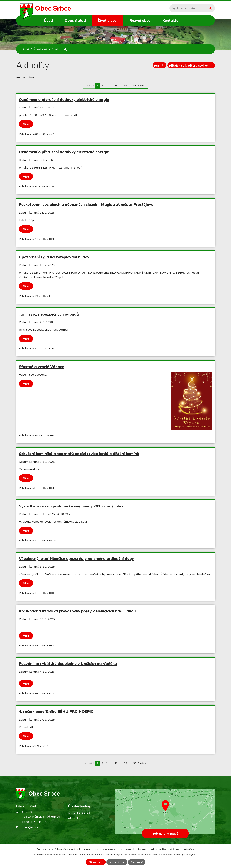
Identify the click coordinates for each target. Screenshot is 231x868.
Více (26, 124)
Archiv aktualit (26, 77)
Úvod (48, 20)
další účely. (188, 849)
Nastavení (137, 862)
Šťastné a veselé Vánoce (41, 367)
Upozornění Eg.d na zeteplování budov (54, 257)
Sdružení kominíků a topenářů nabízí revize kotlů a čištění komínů (79, 454)
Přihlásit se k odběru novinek (190, 66)
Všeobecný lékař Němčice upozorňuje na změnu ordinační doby (76, 558)
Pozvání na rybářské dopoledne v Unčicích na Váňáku (68, 663)
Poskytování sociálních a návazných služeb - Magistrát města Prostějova (86, 204)
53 (135, 86)
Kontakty (170, 20)
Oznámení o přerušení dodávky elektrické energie (64, 99)
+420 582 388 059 (34, 822)
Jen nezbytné (117, 862)
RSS (157, 66)
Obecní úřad (75, 20)
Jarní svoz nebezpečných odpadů (49, 314)
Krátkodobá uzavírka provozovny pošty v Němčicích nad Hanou (77, 611)
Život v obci (108, 20)
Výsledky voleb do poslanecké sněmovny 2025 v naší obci (71, 506)
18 (116, 86)
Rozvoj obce (140, 20)
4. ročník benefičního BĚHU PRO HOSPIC (56, 711)
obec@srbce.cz (32, 827)
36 (125, 86)
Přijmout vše (96, 862)
